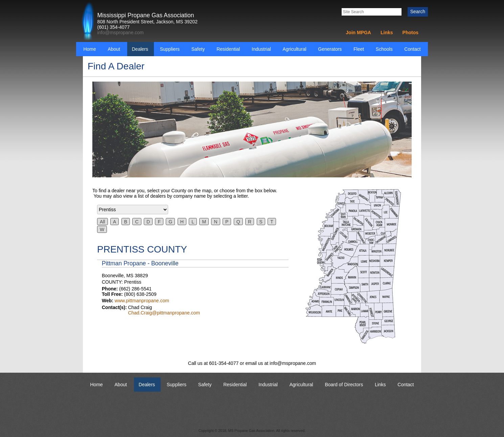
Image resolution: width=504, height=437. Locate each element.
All (102, 222)
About (114, 49)
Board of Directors (344, 385)
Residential (228, 49)
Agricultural (295, 49)
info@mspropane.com (121, 32)
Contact (412, 49)
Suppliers (170, 49)
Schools (384, 49)
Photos (410, 32)
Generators (330, 49)
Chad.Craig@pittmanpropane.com (164, 313)
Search (418, 12)
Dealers (140, 49)
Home (89, 49)
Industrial (261, 49)
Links (387, 32)
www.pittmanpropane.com (142, 301)
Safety (198, 49)
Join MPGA (358, 32)
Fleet (359, 49)
